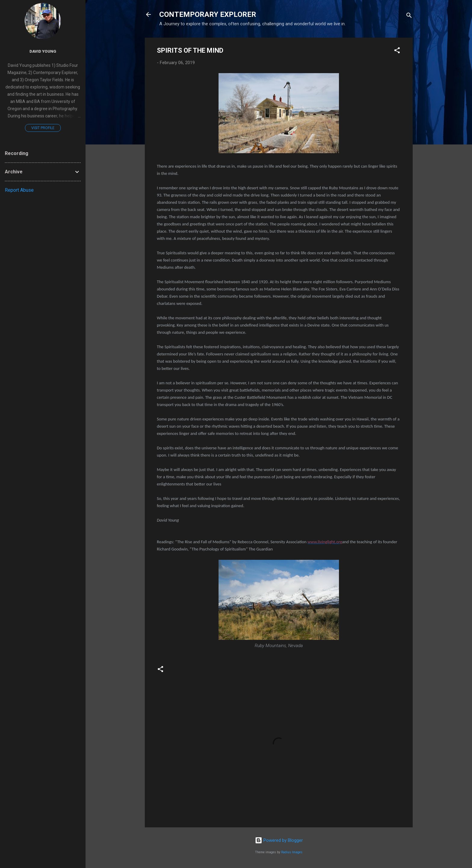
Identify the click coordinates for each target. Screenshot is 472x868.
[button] (397, 51)
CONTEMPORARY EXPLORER (208, 14)
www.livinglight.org (325, 542)
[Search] (409, 16)
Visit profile (43, 128)
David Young (43, 51)
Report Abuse (19, 190)
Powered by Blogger (279, 840)
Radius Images (292, 852)
